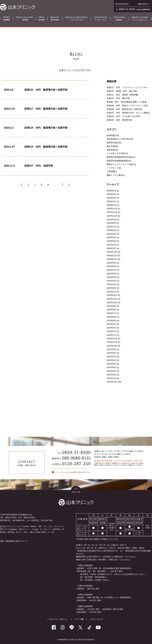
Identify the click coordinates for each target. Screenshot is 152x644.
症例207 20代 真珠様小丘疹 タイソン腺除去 (128, 113)
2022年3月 (111, 371)
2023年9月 (111, 306)
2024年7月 (111, 270)
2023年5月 (111, 321)
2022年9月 (111, 349)
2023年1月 (111, 335)
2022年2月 (111, 375)
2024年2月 (111, 288)
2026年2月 (111, 201)
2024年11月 (112, 256)
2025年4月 (111, 237)
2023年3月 (111, 328)
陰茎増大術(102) (114, 143)
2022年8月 (111, 353)
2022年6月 (111, 360)
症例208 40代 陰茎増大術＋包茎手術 (124, 109)
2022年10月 (112, 346)
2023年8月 (111, 310)
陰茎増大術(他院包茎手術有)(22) (121, 157)
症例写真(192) (113, 135)
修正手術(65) (112, 146)
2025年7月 (111, 227)
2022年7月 (111, 357)
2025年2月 (111, 245)
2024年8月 (111, 266)
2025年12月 (112, 209)
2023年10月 (112, 302)
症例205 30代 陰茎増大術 (119, 120)
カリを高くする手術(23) (117, 153)
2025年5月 (111, 234)
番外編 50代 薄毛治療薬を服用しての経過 (127, 102)
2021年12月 (112, 382)
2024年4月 (111, 281)
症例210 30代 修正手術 (118, 98)
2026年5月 (111, 191)
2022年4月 (111, 367)
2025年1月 (111, 248)
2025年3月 (111, 241)
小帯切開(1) (112, 171)
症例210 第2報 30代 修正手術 (122, 91)
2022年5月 (111, 364)
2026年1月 (111, 205)
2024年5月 (111, 277)
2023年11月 (112, 299)
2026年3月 (111, 198)
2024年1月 (111, 292)
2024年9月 (111, 263)
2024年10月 (112, 259)
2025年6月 (111, 230)
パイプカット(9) (114, 168)
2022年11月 (112, 342)
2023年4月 (111, 324)
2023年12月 (112, 295)
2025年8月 (111, 223)
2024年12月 (112, 252)
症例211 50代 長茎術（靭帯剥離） (123, 95)
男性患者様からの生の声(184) (120, 139)
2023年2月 (111, 331)
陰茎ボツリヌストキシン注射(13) (121, 164)
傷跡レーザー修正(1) (116, 175)
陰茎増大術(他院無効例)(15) (119, 161)
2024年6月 (111, 274)
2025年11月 (112, 212)
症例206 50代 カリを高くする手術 (123, 116)
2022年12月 (112, 338)
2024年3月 (111, 284)
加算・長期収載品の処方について (14, 541)
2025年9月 (111, 220)
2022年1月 (111, 378)
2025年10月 (112, 216)
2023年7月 (111, 313)
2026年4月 (111, 194)
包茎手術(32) (112, 150)
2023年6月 (111, 317)
